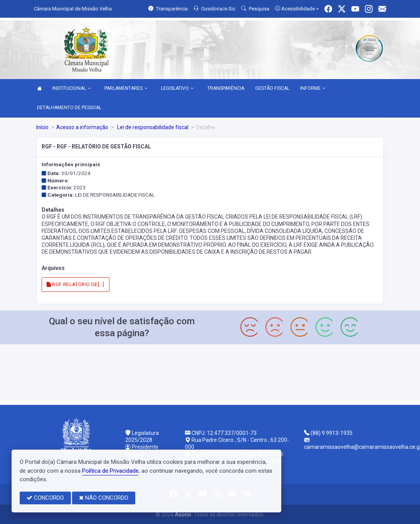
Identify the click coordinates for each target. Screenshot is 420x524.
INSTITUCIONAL (72, 89)
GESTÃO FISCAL (272, 88)
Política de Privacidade (110, 471)
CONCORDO (45, 498)
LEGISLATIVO (177, 89)
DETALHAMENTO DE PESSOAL (69, 108)
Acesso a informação (82, 127)
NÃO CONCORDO (104, 498)
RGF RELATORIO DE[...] (76, 284)
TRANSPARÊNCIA (226, 88)
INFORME (313, 89)
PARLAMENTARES (126, 89)
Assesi (183, 514)
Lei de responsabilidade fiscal (152, 127)
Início (42, 127)
